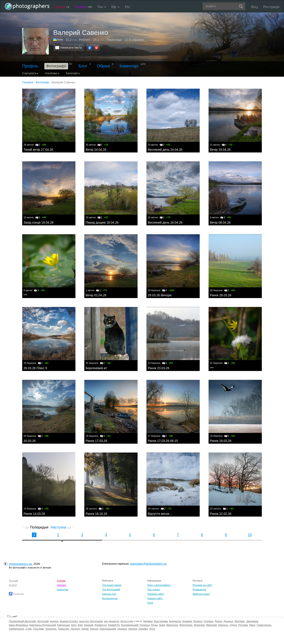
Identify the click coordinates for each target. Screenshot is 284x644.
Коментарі (129, 66)
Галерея (83, 7)
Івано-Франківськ (18, 625)
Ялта (152, 629)
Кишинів (89, 625)
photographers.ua (20, 564)
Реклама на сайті (202, 585)
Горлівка (208, 621)
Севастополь (264, 625)
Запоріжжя (252, 621)
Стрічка (62, 7)
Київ (60, 40)
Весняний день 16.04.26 (165, 222)
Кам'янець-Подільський (43, 625)
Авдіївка (148, 621)
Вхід (255, 7)
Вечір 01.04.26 (96, 295)
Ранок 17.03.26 (96, 441)
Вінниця (198, 621)
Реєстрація (271, 7)
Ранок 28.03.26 (221, 295)
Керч (74, 625)
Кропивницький (130, 625)
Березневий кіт (96, 368)
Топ (102, 7)
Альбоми (52, 73)
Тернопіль (51, 629)
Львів (162, 625)
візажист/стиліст (69, 621)
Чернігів (132, 629)
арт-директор (112, 621)
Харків (85, 629)
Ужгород (75, 629)
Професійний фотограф (22, 621)
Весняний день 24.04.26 (165, 150)
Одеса (233, 625)
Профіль (30, 66)
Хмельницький (108, 629)
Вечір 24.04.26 (96, 150)
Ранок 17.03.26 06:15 (163, 441)
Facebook (16, 594)
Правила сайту (156, 594)
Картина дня (109, 594)
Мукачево (199, 625)
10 (250, 535)
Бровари (187, 621)
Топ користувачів (112, 585)
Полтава (243, 625)
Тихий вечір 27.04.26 (38, 150)
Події (150, 603)
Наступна (62, 527)
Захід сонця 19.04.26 (38, 222)
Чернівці (143, 629)
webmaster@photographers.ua (148, 564)
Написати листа (71, 48)
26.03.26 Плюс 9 (35, 368)
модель (54, 621)
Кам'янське (64, 625)
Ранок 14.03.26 (34, 514)
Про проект (154, 589)
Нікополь (223, 625)
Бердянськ (175, 621)
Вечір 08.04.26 (220, 222)
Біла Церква (161, 621)
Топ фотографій (111, 589)
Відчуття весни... (160, 514)
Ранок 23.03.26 (159, 368)
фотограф (43, 621)
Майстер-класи (201, 594)
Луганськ (145, 625)
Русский (13, 581)
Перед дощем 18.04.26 (102, 222)
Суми (29, 629)
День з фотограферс (159, 585)
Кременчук (101, 625)
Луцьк (154, 625)
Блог (83, 66)
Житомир (240, 621)
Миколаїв (212, 625)
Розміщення (199, 589)
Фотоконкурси (110, 598)
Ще (115, 7)
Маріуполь (172, 625)
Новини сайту (155, 598)
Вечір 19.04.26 (220, 150)
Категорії (73, 73)
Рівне (252, 625)
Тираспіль (64, 629)
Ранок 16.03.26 (221, 441)
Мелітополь (186, 625)
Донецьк (228, 621)
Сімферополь (17, 629)
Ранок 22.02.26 (221, 514)
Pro (127, 7)
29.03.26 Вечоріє (160, 295)
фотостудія (127, 621)
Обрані (103, 66)
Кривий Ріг (114, 625)
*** (25, 295)
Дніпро (218, 621)
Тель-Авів (38, 629)
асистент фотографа (91, 621)
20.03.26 (30, 441)
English (13, 585)
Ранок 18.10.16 (96, 514)
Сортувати (30, 73)
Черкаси (122, 629)
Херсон (94, 629)
